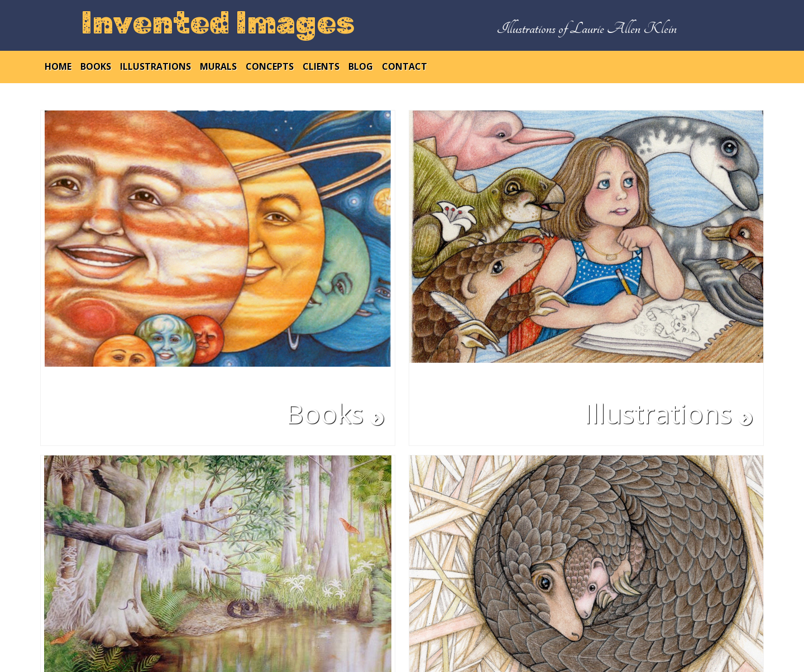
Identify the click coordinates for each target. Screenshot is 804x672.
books (96, 66)
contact (405, 66)
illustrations (155, 66)
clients (321, 66)
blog (361, 66)
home (58, 66)
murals (218, 66)
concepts (270, 66)
